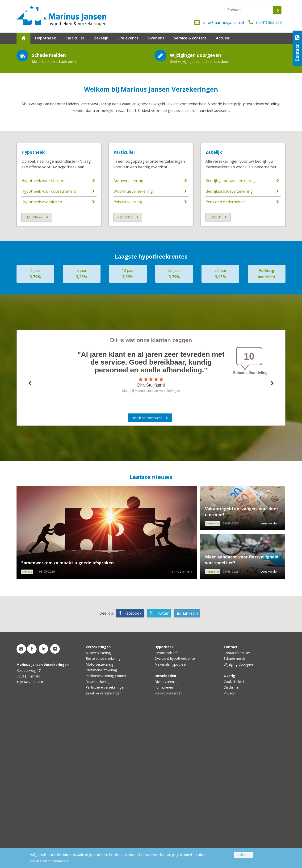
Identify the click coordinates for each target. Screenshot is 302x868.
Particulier (124, 305)
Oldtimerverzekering (101, 823)
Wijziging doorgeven (240, 817)
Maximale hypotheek (171, 817)
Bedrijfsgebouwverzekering (230, 334)
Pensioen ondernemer (225, 355)
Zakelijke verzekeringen (104, 846)
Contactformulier (237, 806)
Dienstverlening (167, 835)
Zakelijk (214, 305)
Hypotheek (33, 305)
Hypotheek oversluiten (42, 355)
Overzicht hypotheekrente (175, 811)
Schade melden (236, 811)
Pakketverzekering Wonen (106, 829)
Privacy (229, 846)
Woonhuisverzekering (133, 345)
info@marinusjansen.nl (224, 22)
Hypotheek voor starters (43, 334)
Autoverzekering (128, 334)
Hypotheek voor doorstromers (49, 345)
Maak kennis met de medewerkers (58, 118)
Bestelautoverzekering (103, 811)
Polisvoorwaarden (168, 846)
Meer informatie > (56, 861)
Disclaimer (232, 840)
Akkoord (243, 855)
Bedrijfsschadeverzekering (229, 345)
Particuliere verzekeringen (105, 840)
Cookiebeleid (234, 835)
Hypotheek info (167, 806)
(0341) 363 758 (269, 22)
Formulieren (164, 840)
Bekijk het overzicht (147, 571)
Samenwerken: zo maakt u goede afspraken (67, 716)
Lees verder (181, 725)
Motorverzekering (99, 817)
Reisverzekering (128, 355)
